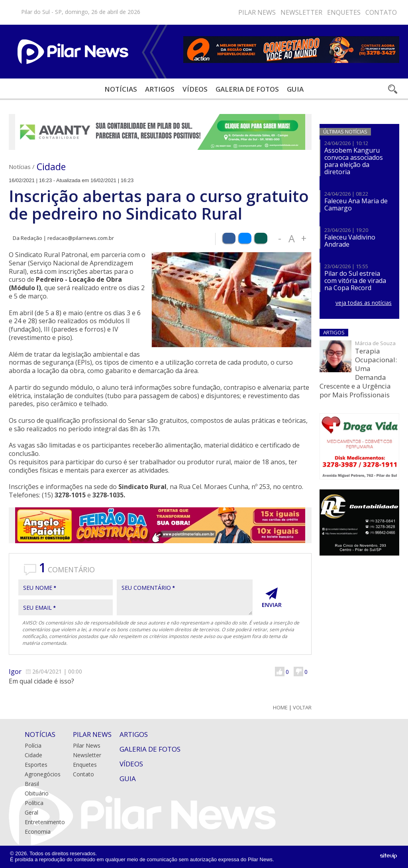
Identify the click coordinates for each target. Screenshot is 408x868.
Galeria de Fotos (150, 749)
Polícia (33, 745)
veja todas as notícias (364, 303)
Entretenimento (45, 822)
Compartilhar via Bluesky (245, 239)
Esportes (36, 765)
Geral (31, 812)
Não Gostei (298, 672)
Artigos (160, 89)
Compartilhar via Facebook (229, 239)
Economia (38, 832)
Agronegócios (43, 774)
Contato (381, 12)
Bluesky (186, 12)
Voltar (302, 708)
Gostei (280, 672)
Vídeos (195, 89)
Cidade (51, 167)
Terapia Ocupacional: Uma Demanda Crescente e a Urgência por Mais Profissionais (358, 373)
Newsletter (301, 12)
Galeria (247, 89)
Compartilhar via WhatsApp (261, 239)
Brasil (32, 784)
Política (34, 803)
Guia (295, 89)
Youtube (198, 12)
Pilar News (257, 12)
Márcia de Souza (375, 343)
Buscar (392, 89)
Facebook (162, 12)
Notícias (121, 89)
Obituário (37, 793)
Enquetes (344, 12)
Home (280, 708)
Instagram (174, 12)
